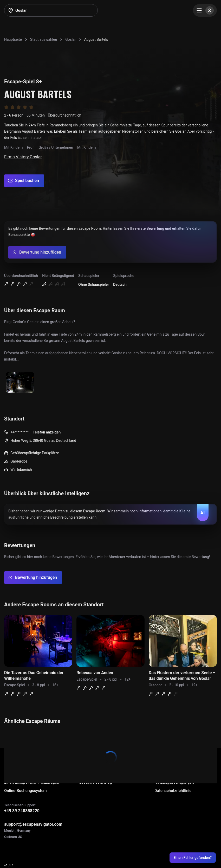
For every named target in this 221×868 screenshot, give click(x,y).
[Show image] (20, 383)
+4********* (19, 432)
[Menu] (205, 10)
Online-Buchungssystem (25, 791)
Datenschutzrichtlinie (173, 791)
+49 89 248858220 (22, 811)
